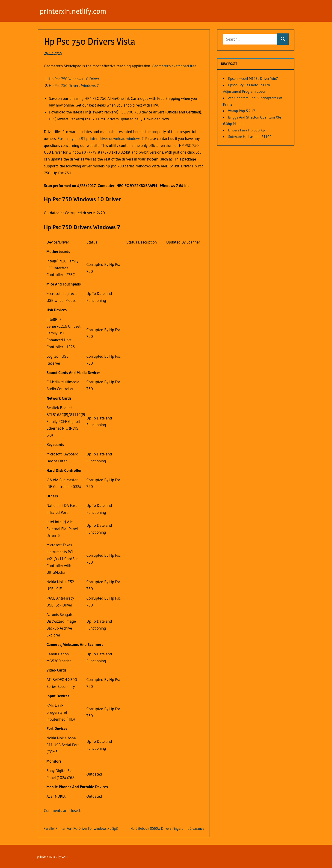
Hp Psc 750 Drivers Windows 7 (74, 85)
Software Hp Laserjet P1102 (250, 137)
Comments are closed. (62, 810)
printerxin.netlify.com (73, 11)
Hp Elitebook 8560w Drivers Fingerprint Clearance (167, 828)
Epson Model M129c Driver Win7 (253, 78)
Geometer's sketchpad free (174, 66)
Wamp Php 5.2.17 (241, 111)
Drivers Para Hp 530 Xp (246, 130)
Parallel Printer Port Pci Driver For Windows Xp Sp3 (81, 828)
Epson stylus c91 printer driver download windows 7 (101, 138)
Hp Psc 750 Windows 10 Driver (74, 79)
